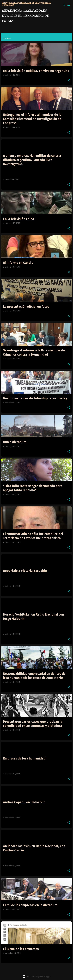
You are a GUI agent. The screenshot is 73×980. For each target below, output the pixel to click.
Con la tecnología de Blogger (37, 976)
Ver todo (7, 39)
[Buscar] (64, 5)
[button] (69, 80)
